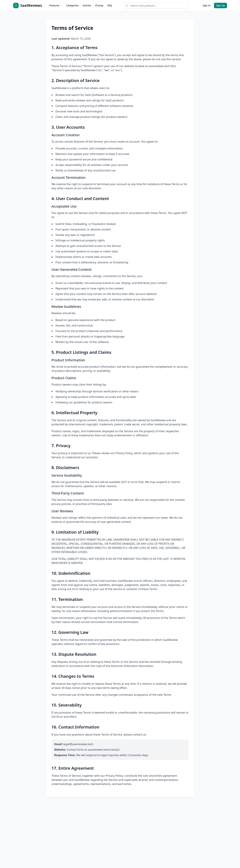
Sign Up (220, 5)
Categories (72, 5)
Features (56, 5)
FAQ (110, 5)
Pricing (99, 5)
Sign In (207, 5)
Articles (87, 5)
